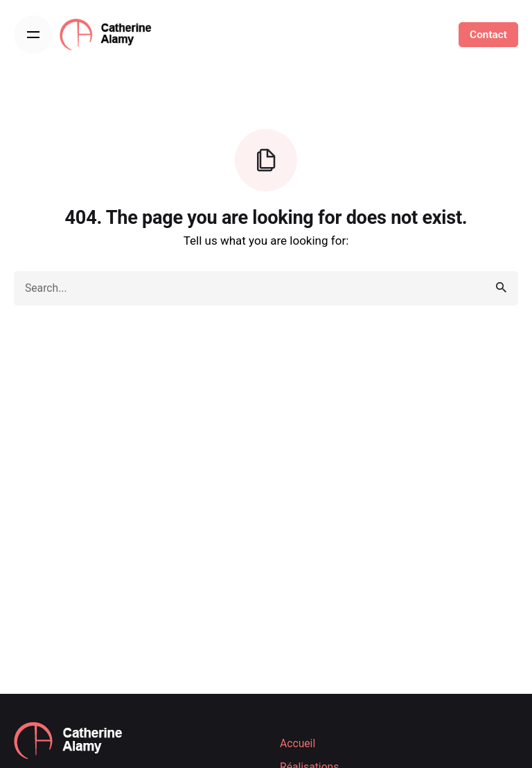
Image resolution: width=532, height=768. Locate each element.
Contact (488, 35)
